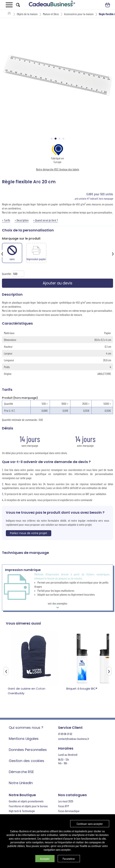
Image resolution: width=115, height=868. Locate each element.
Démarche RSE (21, 773)
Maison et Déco (51, 14)
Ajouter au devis (58, 283)
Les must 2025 (66, 802)
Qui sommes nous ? (26, 728)
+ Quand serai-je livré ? (46, 220)
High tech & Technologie (22, 812)
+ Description (22, 220)
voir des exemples (57, 606)
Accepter (45, 859)
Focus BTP (64, 807)
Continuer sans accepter (90, 824)
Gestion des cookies (27, 762)
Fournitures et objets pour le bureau (28, 807)
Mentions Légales (24, 739)
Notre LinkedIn (21, 784)
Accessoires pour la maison (79, 14)
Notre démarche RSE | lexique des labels (58, 169)
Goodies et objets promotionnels (26, 802)
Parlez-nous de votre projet (29, 534)
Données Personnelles (28, 750)
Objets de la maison (27, 14)
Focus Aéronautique (69, 812)
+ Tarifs (6, 220)
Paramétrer (69, 859)
